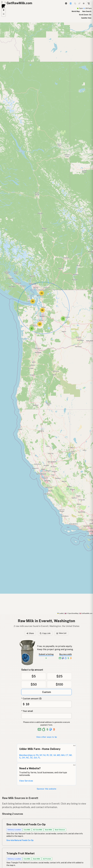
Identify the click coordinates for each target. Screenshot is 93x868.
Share (30, 633)
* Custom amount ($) (31, 699)
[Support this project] (71, 3)
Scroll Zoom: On (85, 15)
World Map (76, 11)
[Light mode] (84, 3)
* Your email (27, 711)
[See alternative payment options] (51, 729)
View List (61, 633)
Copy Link (45, 633)
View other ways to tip (47, 737)
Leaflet (60, 613)
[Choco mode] (79, 3)
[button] (32, 329)
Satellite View (86, 18)
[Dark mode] (75, 3)
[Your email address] (47, 716)
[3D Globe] (66, 3)
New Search (87, 11)
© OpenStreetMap (71, 613)
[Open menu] (89, 3)
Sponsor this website (47, 789)
